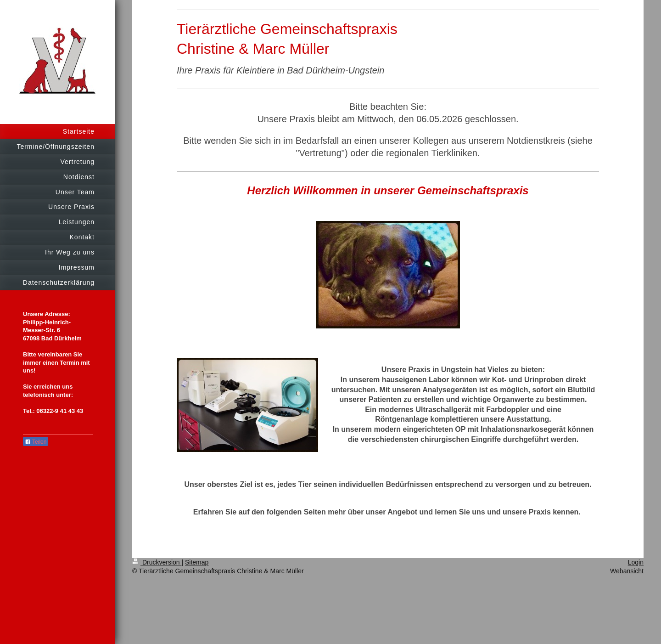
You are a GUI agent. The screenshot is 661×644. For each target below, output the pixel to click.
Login (636, 562)
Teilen (36, 442)
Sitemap (197, 562)
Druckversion (157, 562)
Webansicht (627, 571)
